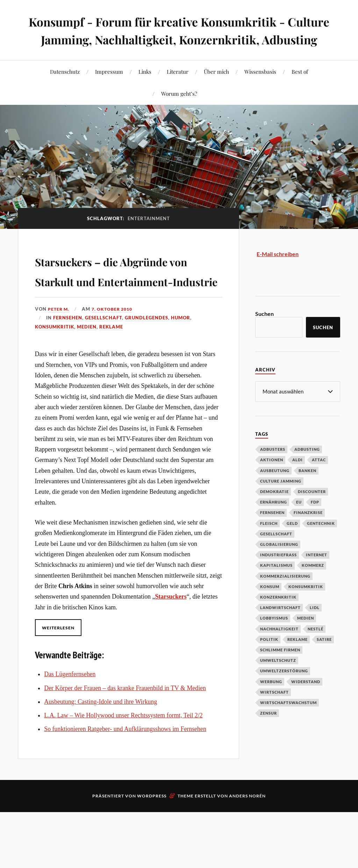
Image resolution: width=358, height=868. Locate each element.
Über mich (216, 89)
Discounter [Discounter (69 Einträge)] (312, 509)
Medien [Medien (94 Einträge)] (306, 635)
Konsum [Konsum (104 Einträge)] (270, 604)
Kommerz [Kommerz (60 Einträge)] (313, 583)
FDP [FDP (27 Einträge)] (315, 519)
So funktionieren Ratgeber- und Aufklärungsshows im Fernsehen (125, 787)
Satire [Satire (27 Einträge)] (324, 657)
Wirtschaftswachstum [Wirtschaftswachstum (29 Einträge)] (288, 720)
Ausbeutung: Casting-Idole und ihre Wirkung (101, 760)
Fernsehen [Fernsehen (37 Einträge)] (272, 530)
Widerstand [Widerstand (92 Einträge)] (306, 699)
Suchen (264, 331)
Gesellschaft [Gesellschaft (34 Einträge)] (276, 551)
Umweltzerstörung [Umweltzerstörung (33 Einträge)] (284, 688)
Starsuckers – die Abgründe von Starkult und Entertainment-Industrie (116, 308)
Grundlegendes (146, 376)
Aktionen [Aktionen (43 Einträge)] (272, 477)
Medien (87, 385)
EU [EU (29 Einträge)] (299, 519)
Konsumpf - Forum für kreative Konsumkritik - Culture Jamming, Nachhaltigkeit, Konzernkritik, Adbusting (179, 39)
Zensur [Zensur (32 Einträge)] (268, 730)
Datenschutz (65, 89)
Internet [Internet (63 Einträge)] (317, 572)
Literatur (178, 89)
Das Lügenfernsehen (70, 732)
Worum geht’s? (179, 111)
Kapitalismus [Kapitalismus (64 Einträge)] (276, 583)
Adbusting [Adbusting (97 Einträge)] (307, 467)
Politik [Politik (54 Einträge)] (269, 657)
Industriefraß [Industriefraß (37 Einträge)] (278, 572)
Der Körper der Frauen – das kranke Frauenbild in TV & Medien (125, 746)
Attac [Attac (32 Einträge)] (319, 477)
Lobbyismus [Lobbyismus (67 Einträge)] (274, 635)
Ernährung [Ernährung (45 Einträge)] (274, 519)
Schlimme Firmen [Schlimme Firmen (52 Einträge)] (280, 667)
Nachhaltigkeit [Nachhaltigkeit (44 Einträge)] (279, 646)
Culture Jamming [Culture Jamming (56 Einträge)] (281, 498)
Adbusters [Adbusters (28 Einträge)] (273, 467)
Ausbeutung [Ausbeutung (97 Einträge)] (275, 488)
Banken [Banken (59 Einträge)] (307, 488)
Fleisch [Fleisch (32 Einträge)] (269, 541)
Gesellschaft (103, 376)
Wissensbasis (260, 89)
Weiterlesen (60, 686)
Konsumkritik (55, 385)
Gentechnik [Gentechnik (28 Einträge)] (321, 541)
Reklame (111, 385)
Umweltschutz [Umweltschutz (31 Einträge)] (278, 678)
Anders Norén (247, 854)
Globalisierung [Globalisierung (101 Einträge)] (279, 562)
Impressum (109, 89)
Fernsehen (68, 376)
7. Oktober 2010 (115, 367)
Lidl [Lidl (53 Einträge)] (315, 625)
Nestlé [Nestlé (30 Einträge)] (316, 646)
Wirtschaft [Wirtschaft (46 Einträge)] (274, 710)
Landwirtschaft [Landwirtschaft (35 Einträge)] (280, 625)
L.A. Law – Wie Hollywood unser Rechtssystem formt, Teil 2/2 (123, 773)
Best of (300, 89)
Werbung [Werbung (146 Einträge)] (271, 699)
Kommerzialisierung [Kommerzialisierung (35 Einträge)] (285, 594)
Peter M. (59, 367)
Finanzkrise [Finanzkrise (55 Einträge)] (308, 530)
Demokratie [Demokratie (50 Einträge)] (274, 509)
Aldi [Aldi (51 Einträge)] (298, 477)
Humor (181, 376)
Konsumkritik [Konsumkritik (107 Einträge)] (306, 604)
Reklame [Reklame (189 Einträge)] (298, 657)
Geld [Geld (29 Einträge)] (292, 541)
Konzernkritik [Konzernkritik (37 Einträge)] (278, 614)
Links (145, 89)
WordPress (152, 854)
